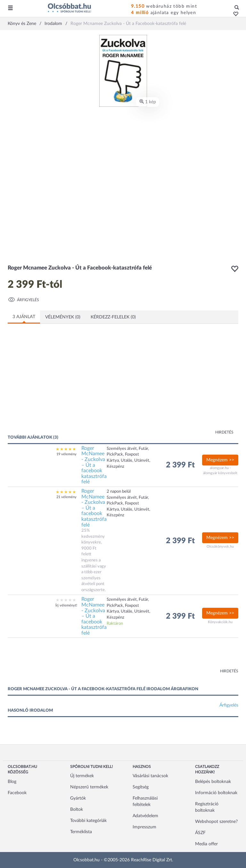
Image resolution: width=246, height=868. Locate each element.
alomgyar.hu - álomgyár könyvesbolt (220, 470)
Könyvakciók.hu (220, 622)
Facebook (17, 793)
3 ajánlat (24, 317)
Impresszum (144, 827)
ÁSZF (200, 833)
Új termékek (82, 776)
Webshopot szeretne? (216, 822)
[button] (234, 14)
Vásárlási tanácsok (150, 776)
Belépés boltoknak (213, 782)
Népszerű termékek (89, 787)
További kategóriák (88, 821)
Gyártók (78, 798)
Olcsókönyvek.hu (220, 547)
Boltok (77, 809)
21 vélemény (66, 497)
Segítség (141, 787)
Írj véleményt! (66, 605)
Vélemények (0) (63, 317)
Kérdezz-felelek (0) (113, 317)
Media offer (206, 844)
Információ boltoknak (216, 793)
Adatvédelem (145, 816)
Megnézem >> (220, 460)
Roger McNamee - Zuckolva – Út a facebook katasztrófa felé (94, 465)
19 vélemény (66, 454)
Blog (12, 782)
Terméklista (81, 832)
